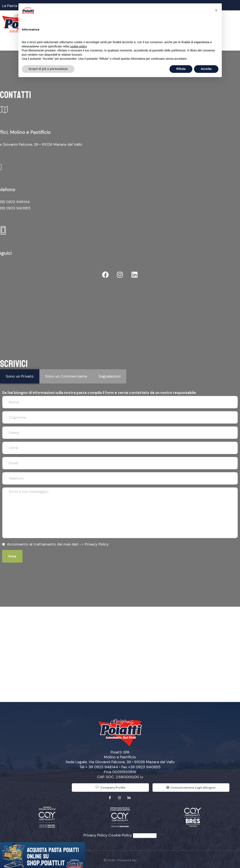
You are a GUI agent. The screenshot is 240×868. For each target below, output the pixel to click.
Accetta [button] (206, 69)
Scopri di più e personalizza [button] (48, 69)
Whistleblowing (145, 833)
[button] (216, 10)
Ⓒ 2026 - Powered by (120, 857)
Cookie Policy (120, 832)
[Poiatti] (120, 652)
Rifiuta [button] (181, 69)
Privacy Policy (97, 541)
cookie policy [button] (78, 46)
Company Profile (110, 784)
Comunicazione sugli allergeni (191, 785)
